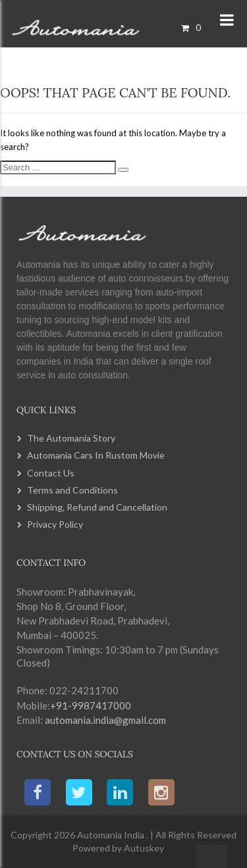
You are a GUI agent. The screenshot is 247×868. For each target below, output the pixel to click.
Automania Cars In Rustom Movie (96, 455)
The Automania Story (71, 438)
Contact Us (51, 473)
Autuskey (143, 848)
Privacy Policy (55, 524)
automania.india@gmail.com (104, 720)
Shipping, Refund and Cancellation (97, 507)
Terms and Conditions (72, 490)
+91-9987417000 (91, 705)
